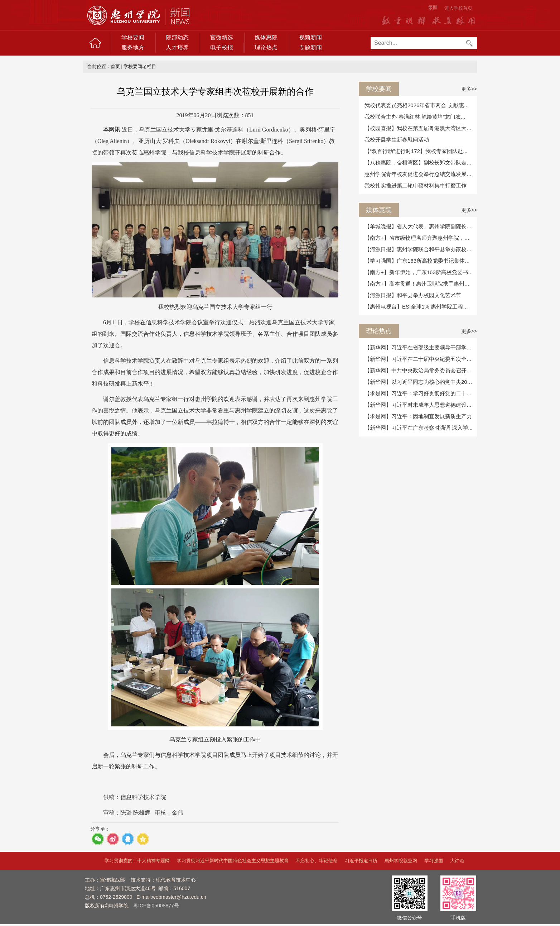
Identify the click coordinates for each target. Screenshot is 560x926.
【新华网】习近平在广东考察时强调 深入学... (419, 428)
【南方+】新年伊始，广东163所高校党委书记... (421, 272)
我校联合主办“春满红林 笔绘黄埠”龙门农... (415, 117)
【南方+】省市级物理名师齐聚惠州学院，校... (419, 238)
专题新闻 (310, 47)
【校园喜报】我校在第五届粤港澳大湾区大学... (421, 128)
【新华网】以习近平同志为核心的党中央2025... (421, 382)
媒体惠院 (266, 37)
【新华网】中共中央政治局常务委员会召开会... (421, 370)
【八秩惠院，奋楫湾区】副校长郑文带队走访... (421, 163)
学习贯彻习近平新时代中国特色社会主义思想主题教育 (233, 861)
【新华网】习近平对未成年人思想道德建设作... (421, 405)
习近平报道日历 (361, 861)
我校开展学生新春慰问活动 (397, 140)
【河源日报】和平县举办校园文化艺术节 (413, 295)
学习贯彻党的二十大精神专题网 (137, 861)
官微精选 (222, 37)
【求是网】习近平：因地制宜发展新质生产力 (418, 416)
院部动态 (177, 37)
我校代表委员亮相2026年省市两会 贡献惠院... (419, 105)
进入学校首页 (458, 8)
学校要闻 (133, 37)
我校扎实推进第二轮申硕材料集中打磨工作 (416, 185)
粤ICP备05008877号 (156, 906)
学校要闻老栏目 (140, 66)
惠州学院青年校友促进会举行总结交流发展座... (421, 174)
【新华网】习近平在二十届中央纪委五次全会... (421, 359)
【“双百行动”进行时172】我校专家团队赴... (416, 151)
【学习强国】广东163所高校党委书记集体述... (420, 261)
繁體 (433, 7)
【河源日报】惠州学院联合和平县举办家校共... (421, 249)
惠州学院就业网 (401, 861)
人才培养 (177, 47)
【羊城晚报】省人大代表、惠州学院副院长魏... (421, 226)
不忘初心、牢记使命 (317, 861)
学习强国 (434, 861)
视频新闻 (310, 37)
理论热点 (266, 47)
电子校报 (222, 47)
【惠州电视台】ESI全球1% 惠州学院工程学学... (421, 307)
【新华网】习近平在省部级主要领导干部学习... (421, 347)
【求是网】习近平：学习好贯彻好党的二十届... (421, 393)
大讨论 (457, 861)
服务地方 (133, 47)
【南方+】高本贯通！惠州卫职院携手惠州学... (419, 284)
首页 (115, 66)
